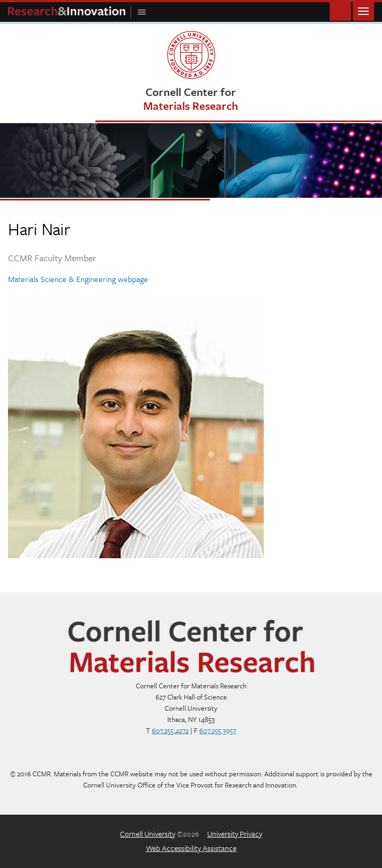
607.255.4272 (170, 730)
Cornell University (148, 834)
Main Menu (363, 10)
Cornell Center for (191, 98)
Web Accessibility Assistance (191, 848)
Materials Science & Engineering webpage (78, 279)
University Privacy (235, 834)
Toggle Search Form (340, 10)
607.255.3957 (218, 730)
